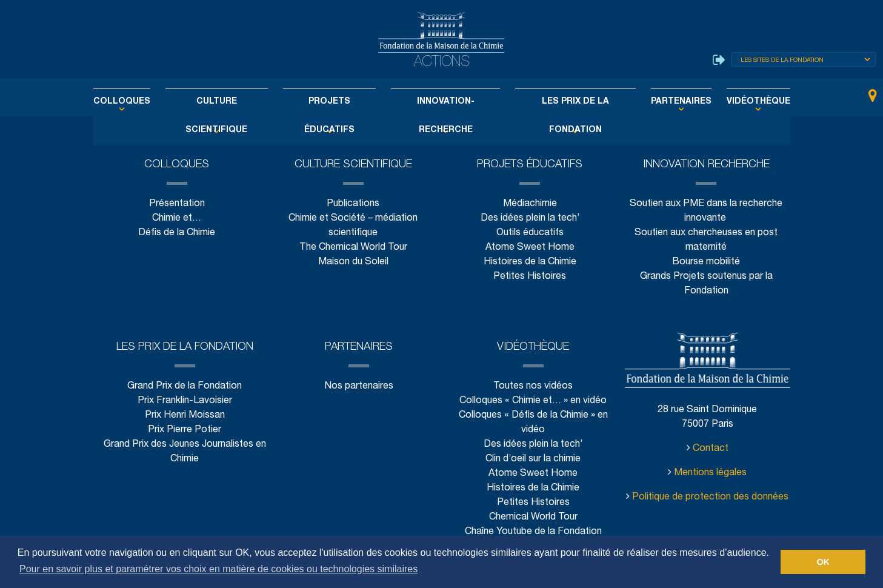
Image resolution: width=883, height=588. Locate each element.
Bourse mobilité (707, 262)
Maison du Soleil (353, 262)
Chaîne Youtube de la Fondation (533, 532)
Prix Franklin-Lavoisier (185, 401)
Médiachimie (530, 204)
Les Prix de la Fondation (564, 102)
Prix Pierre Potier (185, 430)
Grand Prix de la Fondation (185, 386)
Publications (353, 204)
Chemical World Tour (533, 517)
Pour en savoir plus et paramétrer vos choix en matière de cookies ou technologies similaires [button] (218, 569)
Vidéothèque (732, 102)
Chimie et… (177, 219)
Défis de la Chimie (177, 233)
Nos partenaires (359, 386)
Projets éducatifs (335, 102)
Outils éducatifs (529, 233)
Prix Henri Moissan (185, 416)
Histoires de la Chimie (530, 262)
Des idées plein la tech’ (529, 219)
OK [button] (823, 562)
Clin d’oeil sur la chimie (533, 459)
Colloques (147, 102)
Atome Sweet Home (530, 248)
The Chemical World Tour (354, 248)
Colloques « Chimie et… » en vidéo (533, 401)
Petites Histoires (530, 277)
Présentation (176, 204)
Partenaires (661, 102)
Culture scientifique (232, 102)
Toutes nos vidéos (533, 386)
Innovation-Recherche (443, 102)
